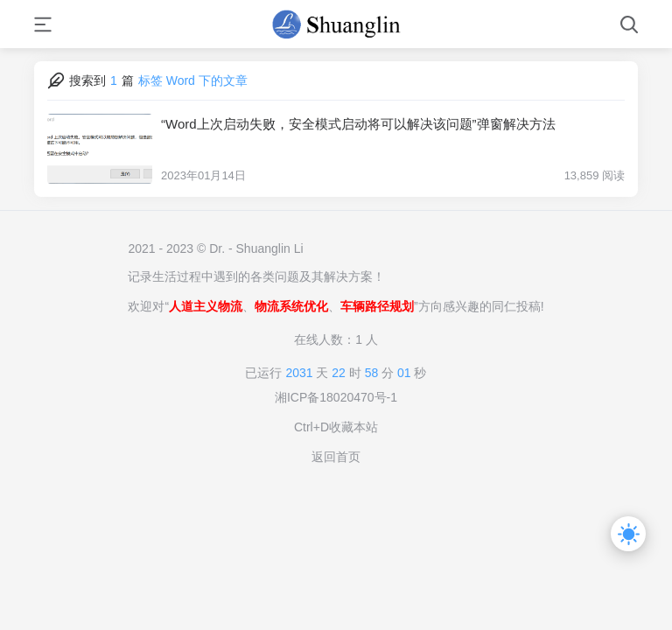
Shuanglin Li (270, 248)
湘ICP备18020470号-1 (336, 397)
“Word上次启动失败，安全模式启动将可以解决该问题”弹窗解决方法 (358, 124)
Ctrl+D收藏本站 (336, 427)
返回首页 (336, 457)
